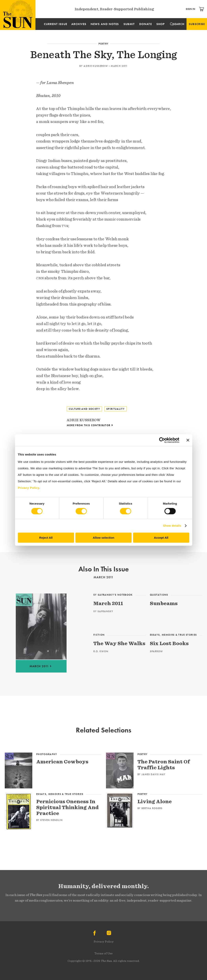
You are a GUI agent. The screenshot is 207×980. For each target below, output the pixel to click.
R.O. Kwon (101, 651)
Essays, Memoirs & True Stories (173, 635)
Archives (79, 24)
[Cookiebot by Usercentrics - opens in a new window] (162, 440)
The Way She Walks (119, 643)
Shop (161, 24)
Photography (47, 754)
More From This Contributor (89, 425)
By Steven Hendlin (49, 820)
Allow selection (103, 538)
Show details (172, 526)
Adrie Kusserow (96, 66)
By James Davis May (151, 774)
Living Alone (155, 801)
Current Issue (56, 24)
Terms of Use (103, 953)
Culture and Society (84, 409)
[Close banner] (188, 440)
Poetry (104, 44)
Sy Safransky (103, 611)
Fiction (99, 635)
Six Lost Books (169, 643)
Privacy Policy (104, 942)
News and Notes (105, 24)
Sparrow (156, 651)
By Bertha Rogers (150, 808)
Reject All (46, 538)
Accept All (161, 538)
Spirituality (116, 409)
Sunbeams (164, 603)
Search (179, 24)
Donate (145, 24)
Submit (129, 24)
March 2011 (119, 66)
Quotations (159, 595)
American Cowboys (62, 762)
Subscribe (197, 24)
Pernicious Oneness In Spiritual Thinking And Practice (67, 807)
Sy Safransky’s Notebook (113, 595)
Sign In (190, 9)
